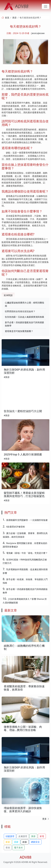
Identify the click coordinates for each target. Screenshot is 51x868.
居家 (16, 842)
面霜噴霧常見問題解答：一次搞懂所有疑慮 (27, 520)
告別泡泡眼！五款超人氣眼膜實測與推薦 (24, 317)
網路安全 (35, 842)
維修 (25, 842)
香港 (8, 848)
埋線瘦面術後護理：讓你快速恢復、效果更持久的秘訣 (23, 810)
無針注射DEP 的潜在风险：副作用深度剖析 (24, 371)
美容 (14, 18)
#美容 (7, 377)
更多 (46, 819)
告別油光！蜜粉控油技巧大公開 (23, 411)
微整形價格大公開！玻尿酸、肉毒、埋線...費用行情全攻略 (23, 728)
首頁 (7, 18)
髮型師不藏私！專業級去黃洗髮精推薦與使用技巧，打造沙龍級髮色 (24, 494)
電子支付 (18, 848)
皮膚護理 (23, 836)
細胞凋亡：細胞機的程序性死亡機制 (24, 647)
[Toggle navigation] (46, 6)
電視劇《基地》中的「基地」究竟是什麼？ (27, 553)
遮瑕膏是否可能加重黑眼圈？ (19, 331)
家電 (42, 836)
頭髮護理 (10, 836)
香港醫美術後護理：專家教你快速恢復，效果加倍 (24, 688)
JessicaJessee (38, 33)
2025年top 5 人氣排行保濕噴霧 (23, 454)
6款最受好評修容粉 (16, 527)
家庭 (8, 842)
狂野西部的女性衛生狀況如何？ (20, 311)
